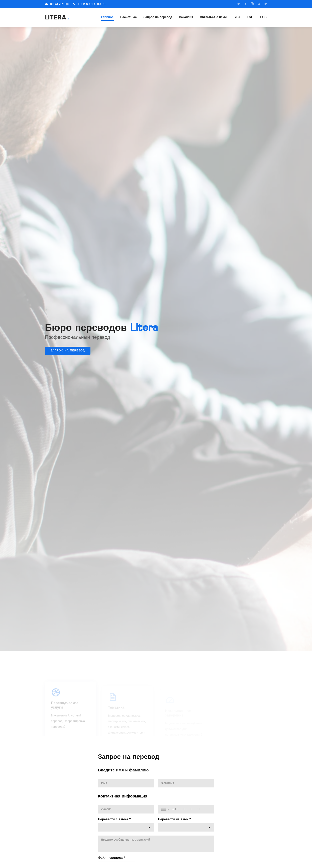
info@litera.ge (59, 4)
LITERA (57, 17)
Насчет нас (128, 17)
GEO (237, 17)
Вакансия (186, 17)
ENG (250, 17)
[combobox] (126, 827)
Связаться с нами (213, 17)
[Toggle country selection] (166, 809)
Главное (107, 17)
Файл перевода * (112, 858)
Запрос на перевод (158, 17)
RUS (263, 17)
